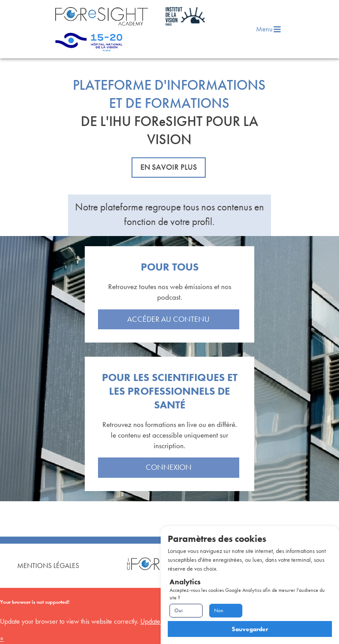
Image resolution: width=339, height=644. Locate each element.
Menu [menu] (269, 29)
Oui (179, 610)
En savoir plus (169, 167)
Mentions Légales (48, 566)
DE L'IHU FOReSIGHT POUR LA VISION (169, 130)
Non (219, 610)
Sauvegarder (250, 629)
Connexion (169, 467)
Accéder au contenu (168, 319)
